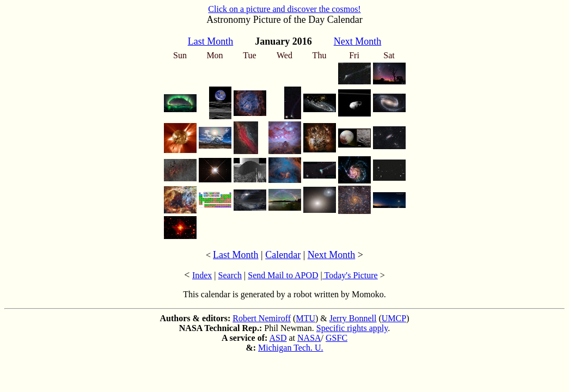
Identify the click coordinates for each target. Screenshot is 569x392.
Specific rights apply (352, 328)
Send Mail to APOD (283, 275)
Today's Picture (350, 275)
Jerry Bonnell (353, 318)
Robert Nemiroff (262, 318)
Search (230, 275)
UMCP (394, 318)
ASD (278, 338)
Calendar (283, 255)
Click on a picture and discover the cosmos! (284, 9)
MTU (305, 318)
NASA (309, 338)
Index (202, 275)
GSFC (336, 338)
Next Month (332, 255)
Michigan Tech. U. (290, 348)
